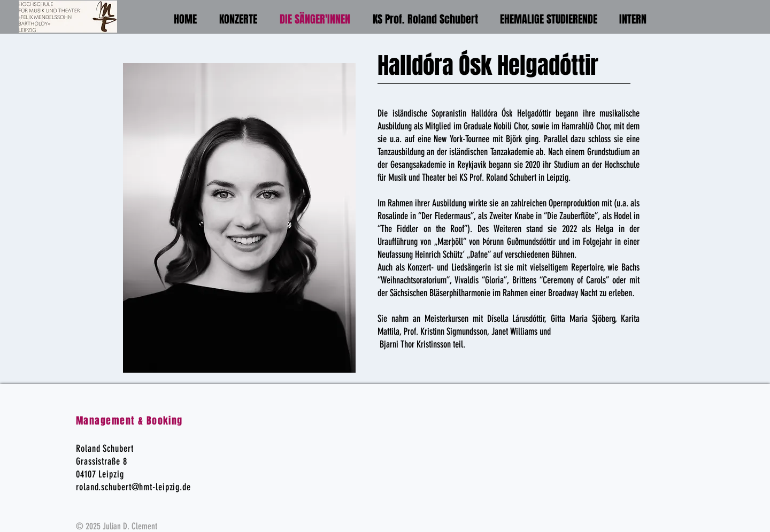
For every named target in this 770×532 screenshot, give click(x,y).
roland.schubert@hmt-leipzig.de (133, 487)
